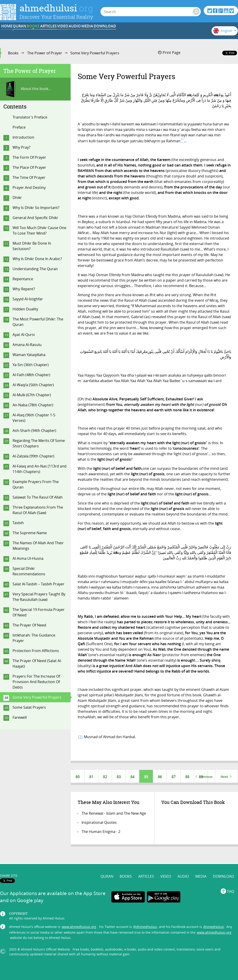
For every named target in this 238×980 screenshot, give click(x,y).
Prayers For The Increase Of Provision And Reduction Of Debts (36, 682)
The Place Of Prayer (29, 167)
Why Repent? (24, 289)
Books (13, 53)
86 (160, 777)
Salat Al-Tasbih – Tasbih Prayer (38, 584)
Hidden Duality (25, 309)
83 (119, 777)
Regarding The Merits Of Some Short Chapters (39, 443)
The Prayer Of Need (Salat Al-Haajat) (37, 663)
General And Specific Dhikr (35, 218)
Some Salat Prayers (29, 707)
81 (91, 777)
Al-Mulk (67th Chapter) (32, 395)
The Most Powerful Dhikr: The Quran (38, 322)
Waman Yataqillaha (29, 355)
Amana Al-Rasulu (27, 345)
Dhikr (17, 198)
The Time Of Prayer (29, 177)
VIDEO (127, 33)
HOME (14, 33)
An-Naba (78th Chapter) (33, 405)
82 (105, 777)
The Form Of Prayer (29, 157)
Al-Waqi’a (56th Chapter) (33, 385)
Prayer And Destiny (29, 188)
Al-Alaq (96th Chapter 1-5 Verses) (34, 418)
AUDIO (155, 33)
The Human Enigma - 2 (101, 832)
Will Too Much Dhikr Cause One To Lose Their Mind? (39, 230)
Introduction (23, 137)
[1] (80, 737)
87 (174, 777)
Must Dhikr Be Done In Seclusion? (32, 246)
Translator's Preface (30, 117)
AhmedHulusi (214, 918)
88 (187, 777)
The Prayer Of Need (29, 625)
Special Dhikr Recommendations (29, 571)
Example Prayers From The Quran (36, 484)
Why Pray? (21, 147)
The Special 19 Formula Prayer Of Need (39, 612)
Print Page (169, 53)
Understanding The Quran (35, 269)
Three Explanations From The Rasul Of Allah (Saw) (38, 510)
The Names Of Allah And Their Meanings (38, 546)
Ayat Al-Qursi (24, 335)
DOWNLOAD (223, 867)
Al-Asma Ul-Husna (28, 558)
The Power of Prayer (45, 53)
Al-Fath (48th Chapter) (31, 375)
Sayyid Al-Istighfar (28, 299)
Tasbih (18, 523)
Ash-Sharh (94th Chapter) (34, 431)
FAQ (231, 882)
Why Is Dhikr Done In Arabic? (37, 259)
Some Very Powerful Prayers (37, 697)
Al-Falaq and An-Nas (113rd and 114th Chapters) (40, 469)
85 (146, 777)
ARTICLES (99, 33)
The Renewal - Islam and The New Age (114, 814)
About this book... (27, 89)
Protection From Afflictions (36, 651)
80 (78, 777)
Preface (19, 127)
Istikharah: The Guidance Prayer (34, 638)
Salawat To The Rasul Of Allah (38, 497)
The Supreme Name (30, 533)
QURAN (42, 33)
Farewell (20, 717)
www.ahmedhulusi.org (79, 918)
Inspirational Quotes (99, 823)
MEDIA (184, 33)
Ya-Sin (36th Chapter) (31, 365)
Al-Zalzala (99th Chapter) (33, 456)
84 (132, 777)
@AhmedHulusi (145, 918)
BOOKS (71, 33)
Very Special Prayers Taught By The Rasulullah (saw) (39, 597)
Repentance (23, 279)
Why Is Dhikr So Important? (36, 208)
